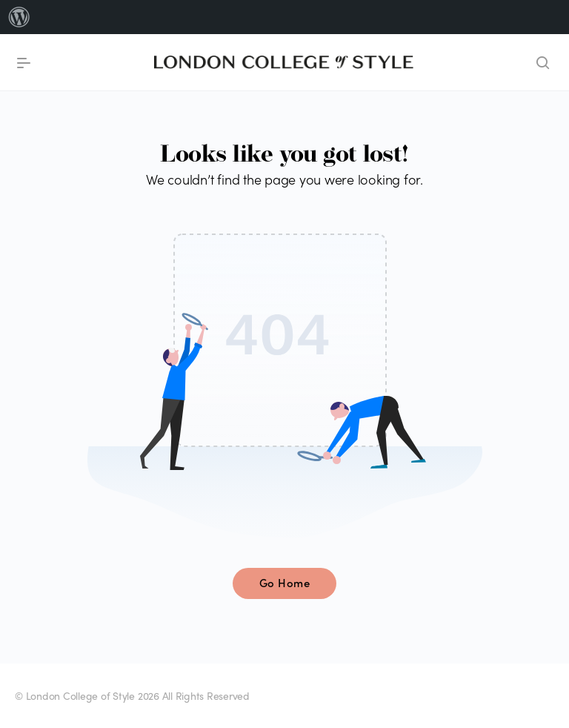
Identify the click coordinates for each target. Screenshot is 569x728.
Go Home (285, 583)
